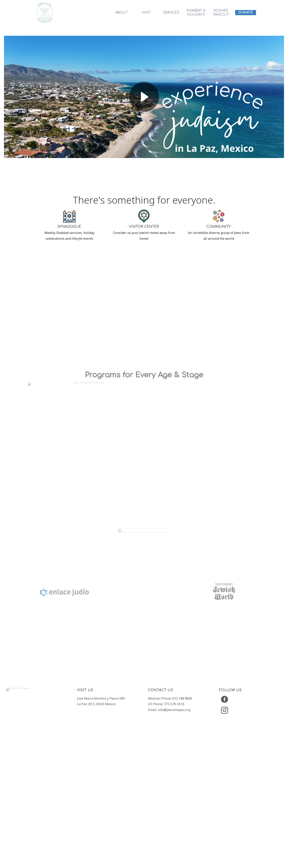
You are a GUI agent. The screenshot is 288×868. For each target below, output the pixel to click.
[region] (144, 370)
